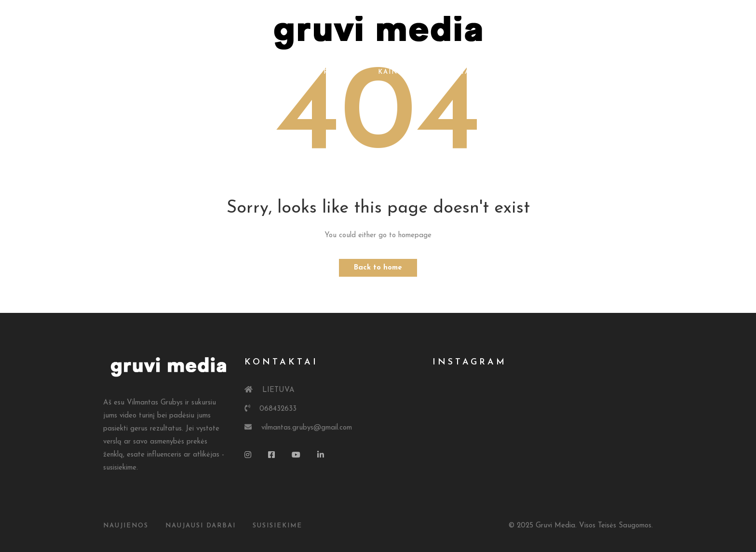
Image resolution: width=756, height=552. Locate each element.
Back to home (378, 268)
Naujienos (126, 526)
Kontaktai (450, 72)
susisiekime (277, 526)
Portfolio (335, 72)
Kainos (393, 72)
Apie (283, 72)
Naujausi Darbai (201, 526)
